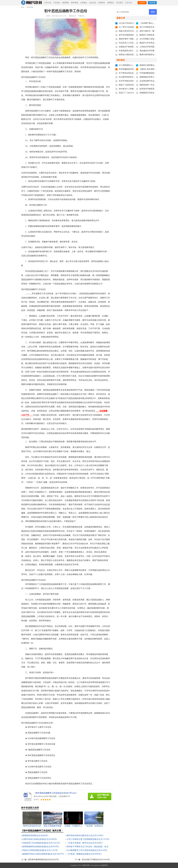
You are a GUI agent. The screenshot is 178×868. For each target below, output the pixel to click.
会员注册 (152, 3)
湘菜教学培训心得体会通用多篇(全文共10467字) (43, 854)
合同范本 (102, 3)
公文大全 (129, 3)
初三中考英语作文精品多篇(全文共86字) (156, 27)
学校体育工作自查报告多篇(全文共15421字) (41, 843)
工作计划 (48, 3)
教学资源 (75, 3)
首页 (23, 7)
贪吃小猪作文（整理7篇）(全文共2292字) (156, 31)
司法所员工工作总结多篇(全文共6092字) (135, 43)
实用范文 (111, 3)
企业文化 (93, 3)
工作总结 (57, 3)
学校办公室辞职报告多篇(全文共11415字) (40, 850)
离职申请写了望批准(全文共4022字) (133, 39)
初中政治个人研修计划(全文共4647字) (134, 89)
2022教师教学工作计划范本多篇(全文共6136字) (87, 850)
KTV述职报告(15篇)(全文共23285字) (133, 65)
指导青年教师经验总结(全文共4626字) (44, 860)
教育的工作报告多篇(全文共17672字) (155, 35)
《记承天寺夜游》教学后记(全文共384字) (85, 843)
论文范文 (120, 3)
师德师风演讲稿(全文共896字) (35, 835)
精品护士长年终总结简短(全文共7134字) (156, 43)
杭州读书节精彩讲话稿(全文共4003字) (155, 89)
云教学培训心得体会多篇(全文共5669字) (40, 839)
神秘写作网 (86, 865)
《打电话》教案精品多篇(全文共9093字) (84, 854)
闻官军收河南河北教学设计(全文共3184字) (85, 835)
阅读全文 (73, 16)
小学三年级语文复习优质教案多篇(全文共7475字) (88, 839)
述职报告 (66, 3)
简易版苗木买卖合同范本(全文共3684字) (156, 93)
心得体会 (84, 3)
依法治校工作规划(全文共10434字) (96, 860)
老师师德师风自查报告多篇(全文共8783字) (41, 847)
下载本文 (81, 16)
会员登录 (142, 3)
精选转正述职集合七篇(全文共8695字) (155, 65)
